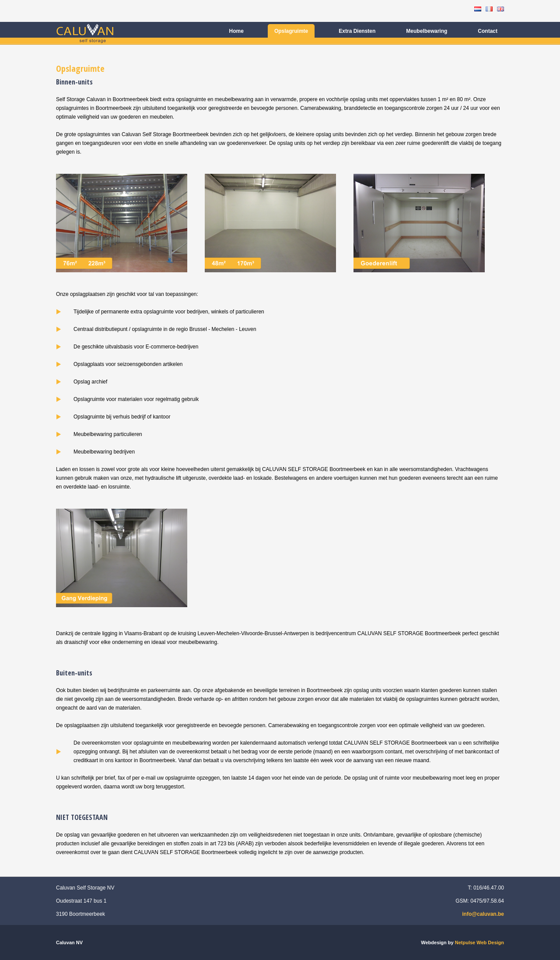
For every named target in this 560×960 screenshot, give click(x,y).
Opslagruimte (291, 31)
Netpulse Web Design (479, 942)
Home (236, 31)
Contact (488, 31)
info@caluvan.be (483, 914)
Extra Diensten (357, 31)
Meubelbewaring (427, 31)
